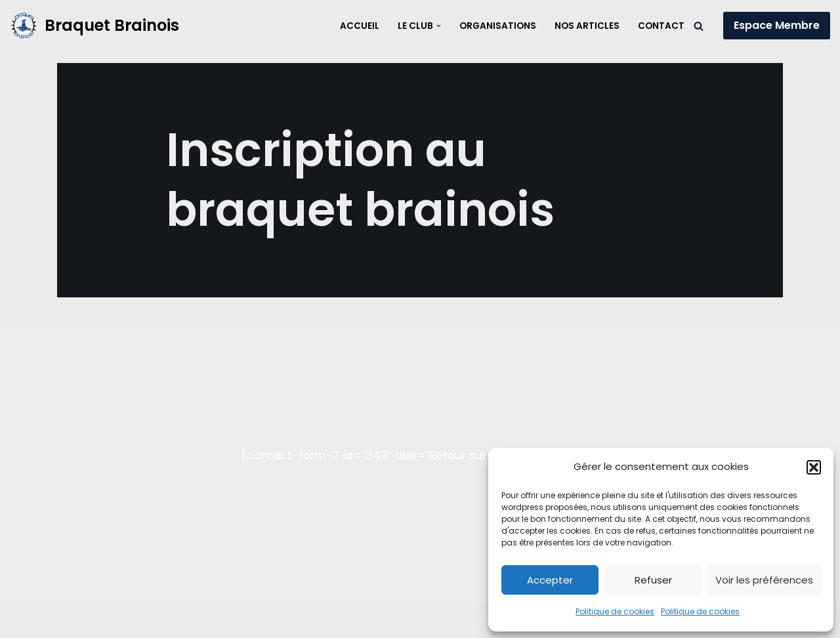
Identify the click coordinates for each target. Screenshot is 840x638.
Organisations (498, 26)
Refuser (653, 580)
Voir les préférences (764, 580)
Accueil (360, 26)
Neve (60, 621)
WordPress (188, 621)
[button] (814, 467)
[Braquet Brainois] (94, 26)
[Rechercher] (699, 26)
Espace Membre (777, 25)
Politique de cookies (615, 611)
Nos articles (587, 26)
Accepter (550, 580)
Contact (661, 26)
